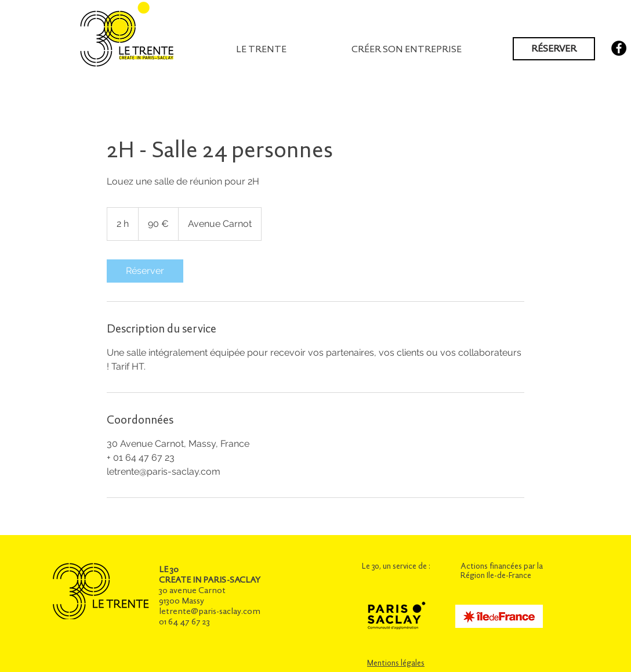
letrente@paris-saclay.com (210, 611)
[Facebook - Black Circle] (619, 48)
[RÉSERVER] (554, 49)
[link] (145, 271)
